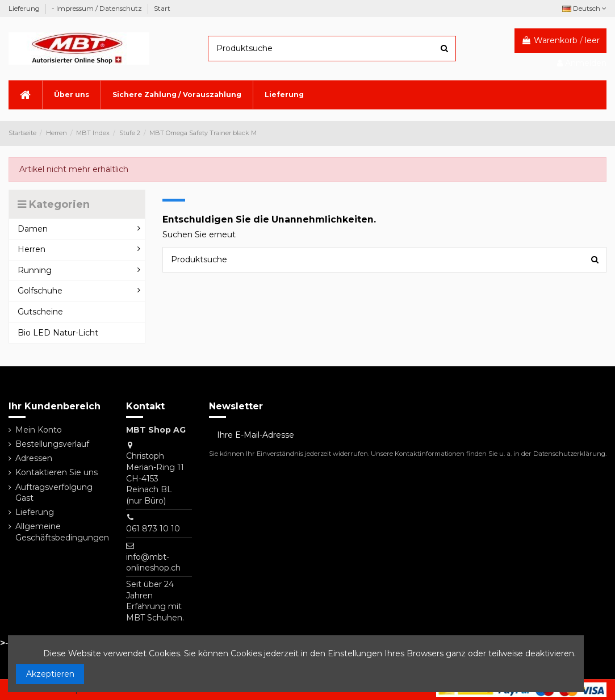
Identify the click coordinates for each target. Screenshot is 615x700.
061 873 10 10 (153, 529)
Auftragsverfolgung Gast (54, 493)
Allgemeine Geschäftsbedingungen (62, 532)
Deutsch (584, 8)
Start (162, 8)
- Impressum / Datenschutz (98, 8)
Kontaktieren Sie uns (57, 472)
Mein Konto (39, 430)
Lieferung (25, 8)
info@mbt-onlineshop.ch (153, 563)
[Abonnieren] (595, 435)
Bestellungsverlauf (52, 444)
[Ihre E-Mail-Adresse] (396, 435)
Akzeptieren (50, 674)
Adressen (34, 458)
